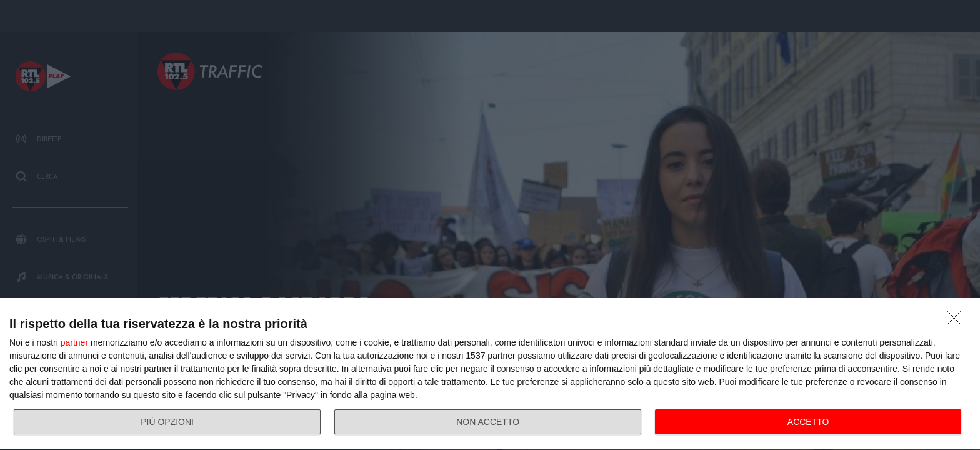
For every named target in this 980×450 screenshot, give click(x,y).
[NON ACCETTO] (957, 321)
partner (74, 342)
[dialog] (490, 374)
